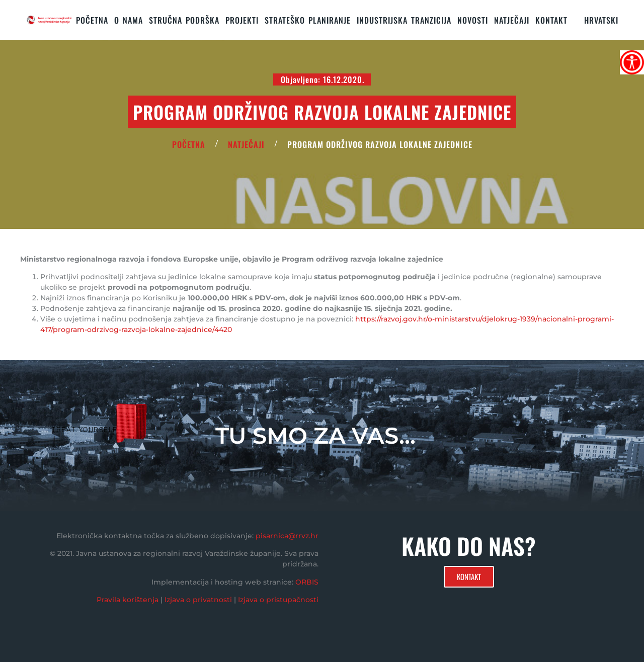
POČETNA (189, 144)
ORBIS (307, 582)
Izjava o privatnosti (198, 600)
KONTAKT (551, 20)
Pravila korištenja (128, 600)
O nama (129, 20)
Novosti (473, 20)
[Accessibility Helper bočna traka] (632, 62)
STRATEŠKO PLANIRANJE (308, 20)
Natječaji (512, 20)
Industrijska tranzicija (404, 20)
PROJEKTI (242, 20)
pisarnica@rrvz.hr (287, 536)
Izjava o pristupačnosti (278, 600)
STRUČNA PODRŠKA (184, 20)
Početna (92, 20)
